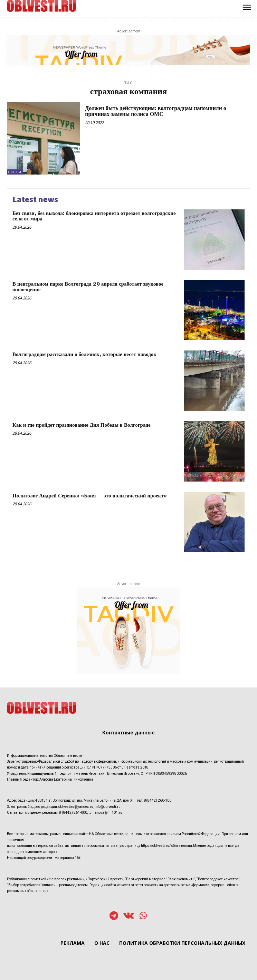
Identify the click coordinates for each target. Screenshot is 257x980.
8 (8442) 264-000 (73, 813)
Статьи (15, 172)
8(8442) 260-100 (158, 800)
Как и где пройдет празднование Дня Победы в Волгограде (82, 425)
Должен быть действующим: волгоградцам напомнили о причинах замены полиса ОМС (156, 111)
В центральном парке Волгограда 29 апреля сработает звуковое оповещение (88, 287)
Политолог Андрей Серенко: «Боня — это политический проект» (90, 496)
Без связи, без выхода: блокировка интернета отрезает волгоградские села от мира (94, 216)
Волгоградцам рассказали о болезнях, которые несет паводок (84, 354)
